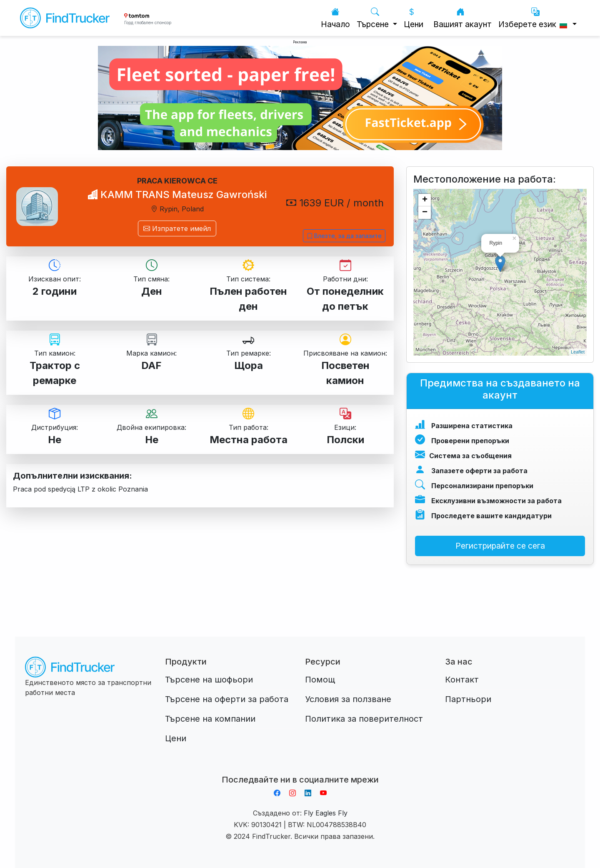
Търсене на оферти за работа (227, 699)
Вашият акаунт (462, 18)
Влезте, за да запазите (344, 236)
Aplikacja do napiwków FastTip (300, 770)
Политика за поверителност (364, 719)
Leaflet (578, 352)
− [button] (425, 213)
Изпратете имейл (177, 228)
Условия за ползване (348, 699)
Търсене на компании (210, 719)
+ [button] (425, 200)
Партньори (468, 699)
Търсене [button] (374, 18)
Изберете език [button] (534, 18)
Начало (335, 18)
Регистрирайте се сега (500, 546)
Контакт (462, 680)
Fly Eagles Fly (326, 813)
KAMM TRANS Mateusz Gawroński (177, 194)
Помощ (320, 680)
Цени (414, 18)
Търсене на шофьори (209, 680)
